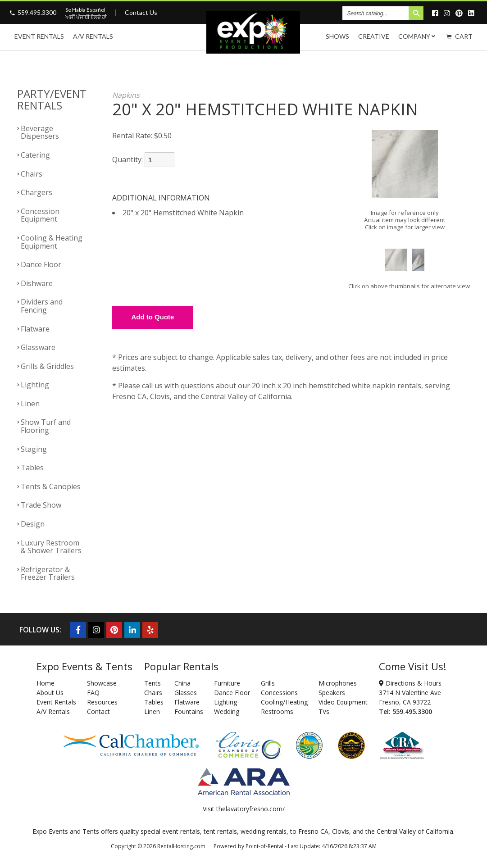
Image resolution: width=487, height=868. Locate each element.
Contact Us (141, 12)
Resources (102, 702)
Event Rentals (39, 36)
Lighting (35, 385)
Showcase (102, 683)
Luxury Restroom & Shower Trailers (51, 547)
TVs (324, 711)
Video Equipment (343, 702)
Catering (35, 155)
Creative (374, 36)
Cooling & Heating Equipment (52, 242)
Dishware (37, 283)
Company (418, 36)
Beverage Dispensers (40, 132)
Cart (460, 36)
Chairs (32, 174)
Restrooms (277, 711)
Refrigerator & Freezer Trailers (48, 573)
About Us (50, 693)
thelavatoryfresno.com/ (250, 809)
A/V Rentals (93, 36)
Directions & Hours (410, 683)
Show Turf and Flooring (46, 426)
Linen (30, 404)
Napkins (126, 95)
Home (46, 683)
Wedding (227, 711)
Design (33, 524)
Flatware (35, 329)
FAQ (93, 693)
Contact (98, 711)
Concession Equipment (40, 215)
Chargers (36, 192)
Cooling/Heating (284, 702)
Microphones (338, 683)
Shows (337, 36)
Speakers (332, 693)
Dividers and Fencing (42, 306)
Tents (152, 683)
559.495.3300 (37, 12)
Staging (34, 449)
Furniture (227, 683)
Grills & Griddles (47, 366)
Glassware (38, 347)
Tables (32, 468)
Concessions (279, 693)
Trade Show (41, 505)
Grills (268, 683)
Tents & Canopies (51, 486)
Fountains (189, 711)
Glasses (186, 693)
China (182, 683)
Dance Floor (41, 264)
